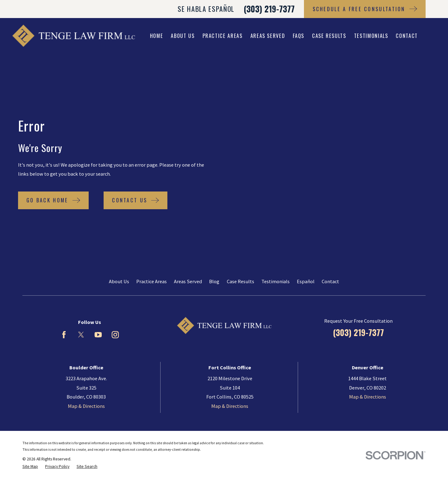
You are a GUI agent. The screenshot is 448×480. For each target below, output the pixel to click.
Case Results (240, 281)
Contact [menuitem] (407, 36)
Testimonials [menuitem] (371, 36)
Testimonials (275, 281)
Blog (214, 281)
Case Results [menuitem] (329, 36)
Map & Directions (86, 406)
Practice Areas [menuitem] (223, 36)
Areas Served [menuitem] (268, 36)
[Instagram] (115, 335)
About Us (119, 281)
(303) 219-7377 (269, 9)
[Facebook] (64, 335)
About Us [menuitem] (183, 36)
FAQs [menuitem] (299, 36)
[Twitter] (81, 335)
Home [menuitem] (157, 36)
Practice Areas (152, 281)
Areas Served (188, 281)
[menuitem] (30, 467)
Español (306, 281)
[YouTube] (98, 335)
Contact (330, 281)
